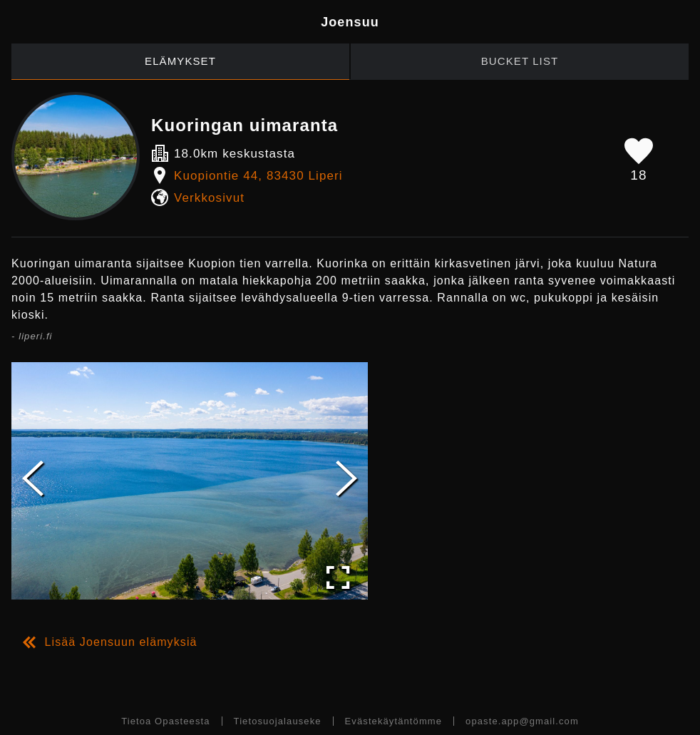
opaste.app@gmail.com (522, 721)
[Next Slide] (346, 480)
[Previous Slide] (33, 480)
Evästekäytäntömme (393, 721)
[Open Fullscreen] (338, 577)
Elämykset (180, 61)
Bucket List (520, 61)
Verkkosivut (209, 198)
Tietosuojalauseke (278, 721)
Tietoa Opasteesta (165, 721)
